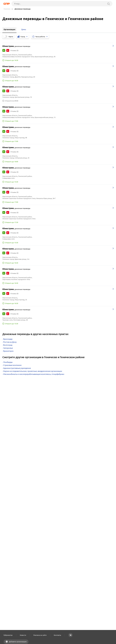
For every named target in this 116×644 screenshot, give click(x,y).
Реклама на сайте (40, 635)
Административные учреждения (17, 368)
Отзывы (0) (14, 50)
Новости (23, 635)
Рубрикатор (8, 635)
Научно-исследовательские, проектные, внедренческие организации (33, 371)
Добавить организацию (18, 642)
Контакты (57, 635)
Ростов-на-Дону (10, 342)
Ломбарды (8, 362)
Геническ (7, 9)
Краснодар (8, 339)
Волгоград (8, 345)
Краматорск (8, 351)
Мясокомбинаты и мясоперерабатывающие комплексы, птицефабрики (34, 374)
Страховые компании (12, 365)
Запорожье (8, 348)
